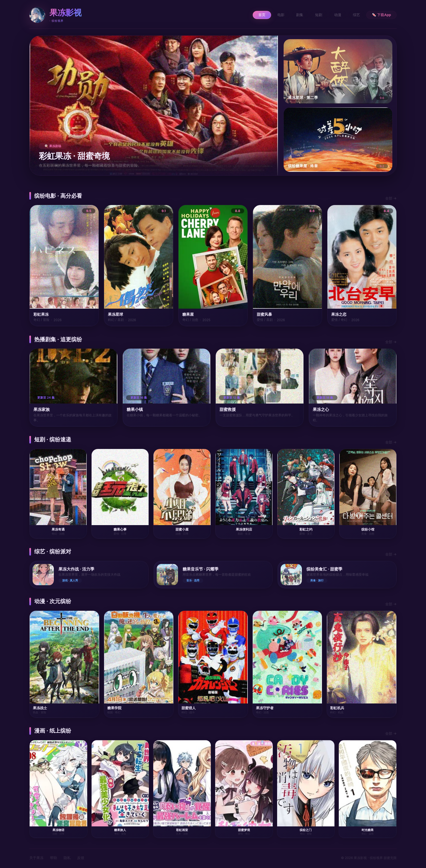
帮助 (54, 858)
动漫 (334, 15)
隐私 (67, 858)
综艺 (355, 15)
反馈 (81, 858)
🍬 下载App (381, 15)
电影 (274, 15)
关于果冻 (36, 858)
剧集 (294, 15)
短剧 (314, 15)
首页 (254, 15)
